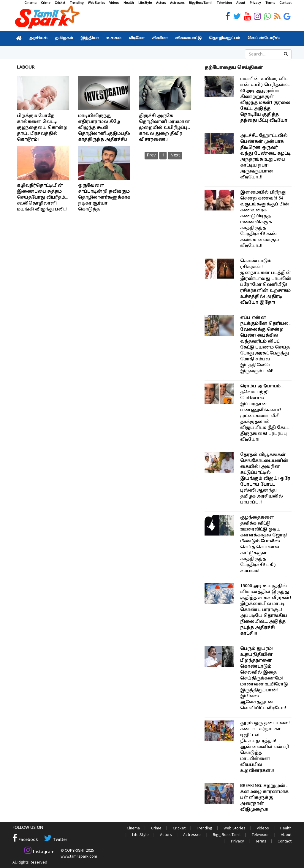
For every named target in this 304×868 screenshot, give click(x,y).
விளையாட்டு (188, 38)
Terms (270, 3)
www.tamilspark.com (79, 856)
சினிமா (160, 38)
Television (224, 3)
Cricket (60, 3)
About (241, 3)
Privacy (255, 3)
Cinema (30, 3)
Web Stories (96, 3)
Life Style (145, 3)
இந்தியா (90, 38)
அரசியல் (38, 38)
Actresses (177, 3)
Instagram (39, 852)
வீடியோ (137, 38)
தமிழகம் (64, 38)
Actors (161, 3)
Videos (114, 3)
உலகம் (114, 38)
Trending (77, 3)
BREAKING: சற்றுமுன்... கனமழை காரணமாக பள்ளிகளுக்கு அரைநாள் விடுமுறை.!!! (264, 798)
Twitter (56, 840)
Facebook (25, 840)
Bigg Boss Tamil (201, 3)
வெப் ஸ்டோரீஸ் (264, 38)
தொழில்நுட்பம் (225, 38)
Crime (46, 3)
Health (129, 3)
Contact (285, 3)
